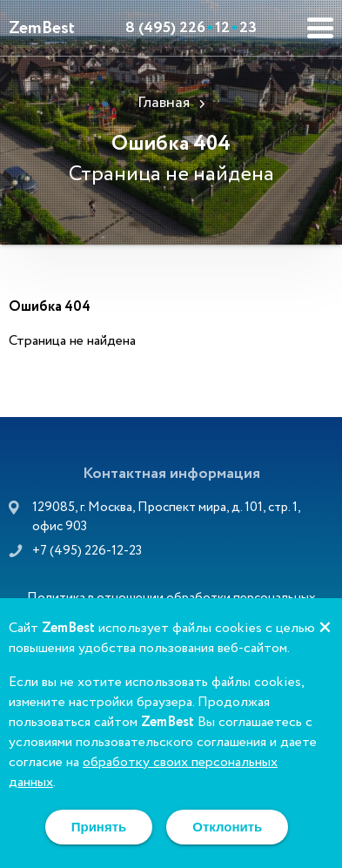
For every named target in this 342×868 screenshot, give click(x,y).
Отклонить (227, 827)
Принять (99, 827)
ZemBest (42, 28)
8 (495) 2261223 (191, 28)
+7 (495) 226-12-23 (87, 551)
